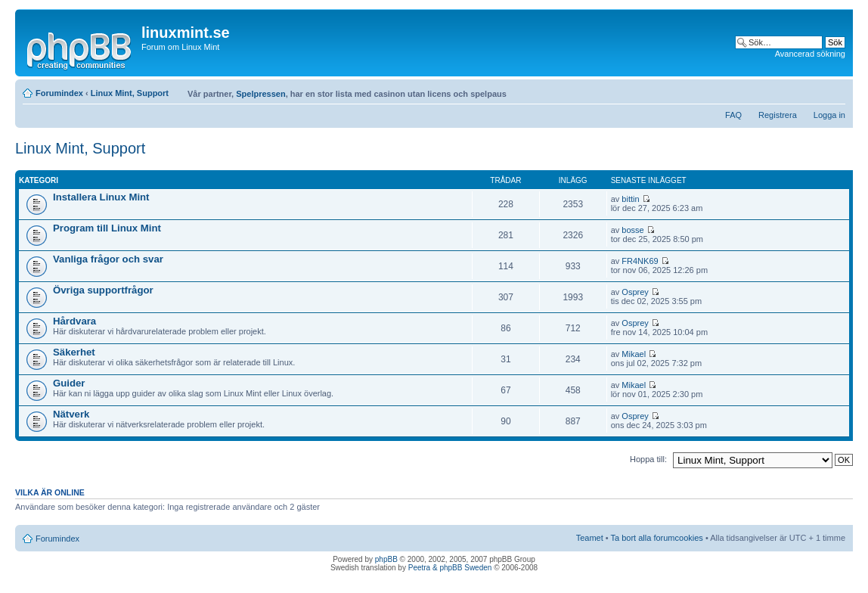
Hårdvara (74, 321)
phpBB (386, 559)
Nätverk (71, 414)
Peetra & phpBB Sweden (450, 568)
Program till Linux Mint (107, 228)
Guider (69, 383)
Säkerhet (74, 352)
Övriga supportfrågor (103, 290)
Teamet (590, 538)
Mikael (634, 354)
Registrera (778, 115)
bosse (632, 230)
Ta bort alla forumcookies (657, 538)
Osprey (635, 292)
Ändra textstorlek (834, 90)
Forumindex (59, 93)
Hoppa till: (648, 459)
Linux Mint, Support (130, 93)
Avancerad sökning (810, 54)
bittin (630, 199)
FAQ (733, 115)
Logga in (829, 115)
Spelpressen (260, 94)
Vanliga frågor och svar (108, 259)
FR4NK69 (640, 261)
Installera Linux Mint (101, 197)
